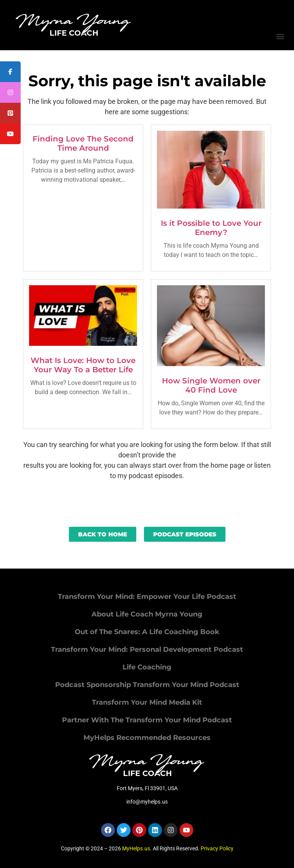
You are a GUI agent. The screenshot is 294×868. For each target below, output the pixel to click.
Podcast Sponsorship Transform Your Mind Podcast (147, 685)
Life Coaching (147, 667)
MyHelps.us (136, 848)
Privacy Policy (217, 848)
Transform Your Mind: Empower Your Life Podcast (147, 597)
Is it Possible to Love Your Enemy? (211, 228)
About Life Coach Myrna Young (147, 614)
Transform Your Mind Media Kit (147, 702)
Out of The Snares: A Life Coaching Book (147, 632)
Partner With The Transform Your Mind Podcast (147, 720)
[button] (280, 36)
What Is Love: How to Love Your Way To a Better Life (83, 365)
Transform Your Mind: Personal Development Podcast (147, 649)
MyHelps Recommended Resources (147, 738)
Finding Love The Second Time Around (83, 143)
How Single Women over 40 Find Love (211, 385)
